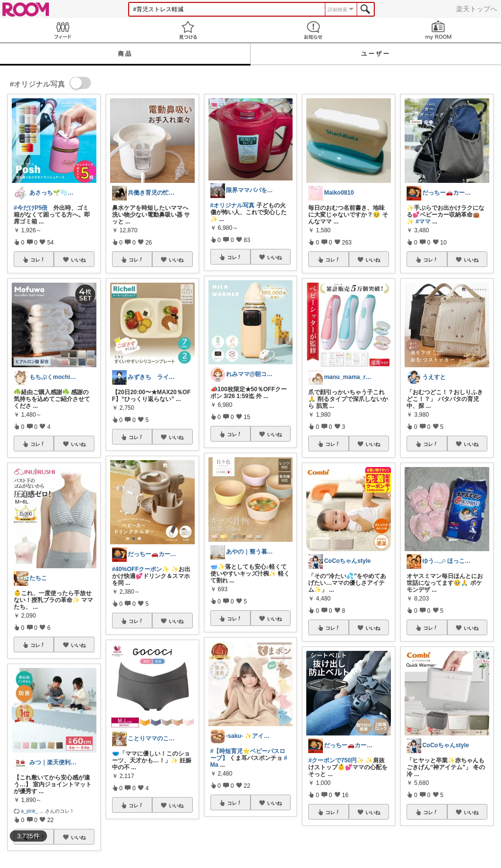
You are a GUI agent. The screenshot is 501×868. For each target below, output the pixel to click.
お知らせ (313, 30)
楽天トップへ (477, 9)
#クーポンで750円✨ (336, 760)
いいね (78, 260)
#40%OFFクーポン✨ (141, 569)
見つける (188, 30)
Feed (63, 30)
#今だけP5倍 (31, 208)
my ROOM (438, 30)
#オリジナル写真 (233, 205)
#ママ (423, 222)
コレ (38, 260)
